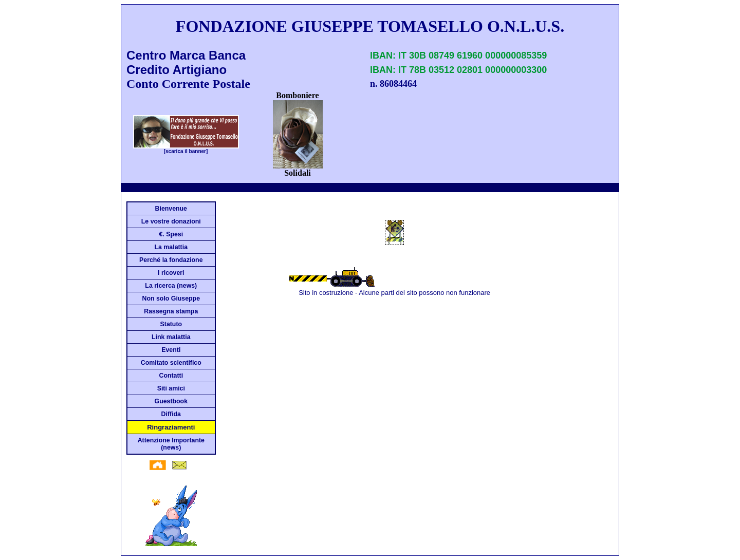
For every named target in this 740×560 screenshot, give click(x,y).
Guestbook (171, 401)
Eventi (171, 350)
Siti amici (171, 388)
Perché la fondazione (171, 260)
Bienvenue (171, 209)
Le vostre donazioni (171, 221)
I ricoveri (171, 273)
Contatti (171, 376)
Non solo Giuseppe (171, 298)
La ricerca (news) (171, 286)
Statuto (171, 324)
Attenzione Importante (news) (171, 444)
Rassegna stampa (171, 311)
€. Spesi (171, 234)
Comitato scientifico (171, 363)
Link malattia (171, 337)
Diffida (171, 414)
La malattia (171, 247)
